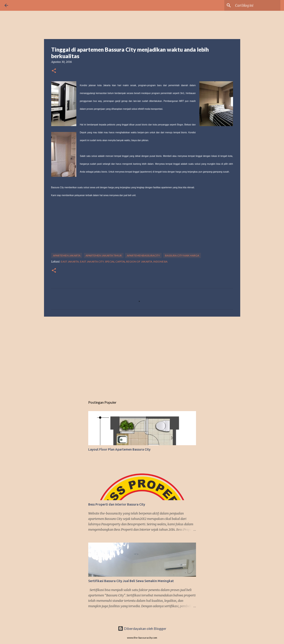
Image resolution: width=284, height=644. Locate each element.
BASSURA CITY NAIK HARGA (182, 255)
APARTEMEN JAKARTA (67, 255)
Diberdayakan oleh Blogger (142, 628)
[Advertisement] (142, 355)
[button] (54, 71)
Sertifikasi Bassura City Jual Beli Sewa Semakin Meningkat (131, 581)
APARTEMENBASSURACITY (143, 255)
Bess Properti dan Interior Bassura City (117, 504)
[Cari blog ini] (257, 5)
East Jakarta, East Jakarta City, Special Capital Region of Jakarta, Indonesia (114, 262)
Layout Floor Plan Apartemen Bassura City (119, 449)
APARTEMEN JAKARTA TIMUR (104, 255)
